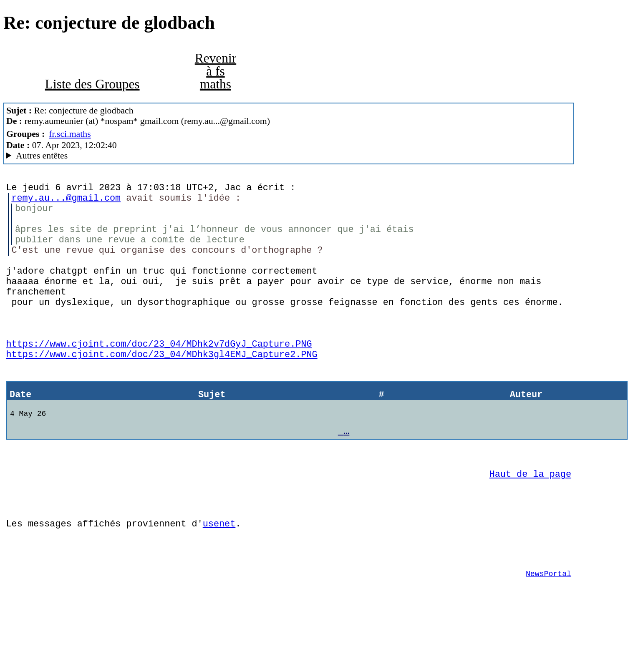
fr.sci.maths (70, 134)
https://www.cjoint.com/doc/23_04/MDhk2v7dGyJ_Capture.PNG (159, 370)
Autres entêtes (42, 156)
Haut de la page (530, 515)
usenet (219, 569)
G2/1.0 (289, 156)
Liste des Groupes (92, 84)
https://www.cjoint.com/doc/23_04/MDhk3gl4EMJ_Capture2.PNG (162, 382)
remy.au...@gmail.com (66, 201)
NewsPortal (549, 624)
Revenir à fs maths (216, 71)
